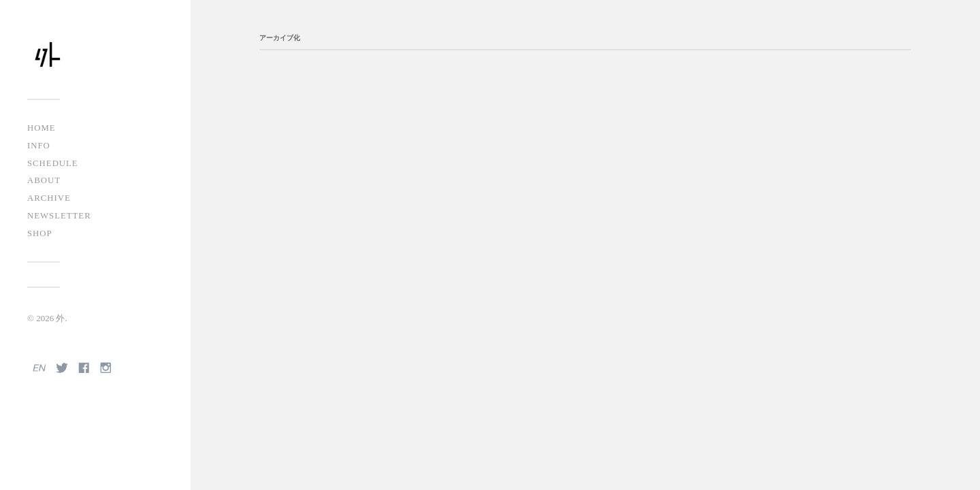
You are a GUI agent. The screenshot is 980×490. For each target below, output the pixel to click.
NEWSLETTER (59, 216)
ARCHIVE (49, 198)
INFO (39, 146)
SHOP (40, 233)
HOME (42, 128)
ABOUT (44, 180)
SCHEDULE (53, 163)
